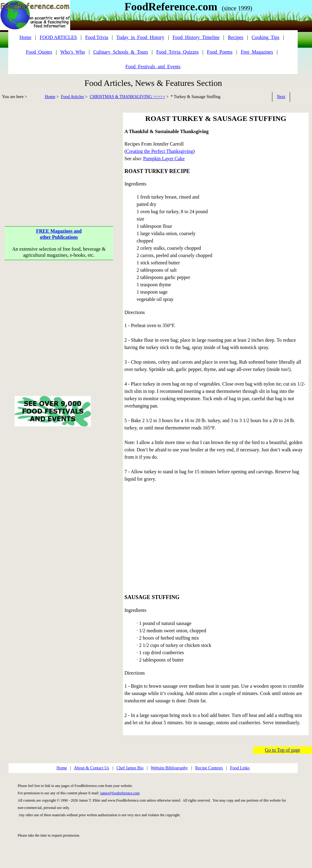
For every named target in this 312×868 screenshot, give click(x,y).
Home (50, 97)
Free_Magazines (257, 52)
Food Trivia (97, 37)
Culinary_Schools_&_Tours (121, 52)
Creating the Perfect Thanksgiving (160, 151)
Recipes (236, 37)
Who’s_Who (73, 52)
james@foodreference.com (120, 793)
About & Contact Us (92, 768)
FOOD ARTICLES (58, 37)
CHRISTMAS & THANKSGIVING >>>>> (127, 97)
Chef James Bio (130, 768)
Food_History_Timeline (196, 37)
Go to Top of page (283, 750)
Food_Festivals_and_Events (153, 67)
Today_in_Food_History (140, 37)
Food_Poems (220, 52)
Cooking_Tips (265, 37)
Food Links (240, 768)
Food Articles (73, 97)
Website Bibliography (169, 768)
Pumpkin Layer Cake (164, 159)
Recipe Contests (209, 768)
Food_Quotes (39, 52)
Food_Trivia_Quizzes (177, 52)
